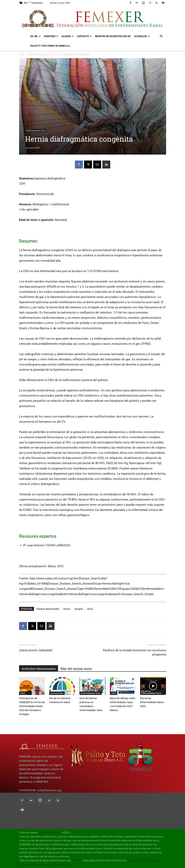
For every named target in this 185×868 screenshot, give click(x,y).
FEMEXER (77, 860)
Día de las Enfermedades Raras (151, 692)
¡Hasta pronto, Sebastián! (36, 650)
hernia (67, 609)
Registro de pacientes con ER (113, 36)
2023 (23, 693)
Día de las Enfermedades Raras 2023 (152, 702)
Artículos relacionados (39, 669)
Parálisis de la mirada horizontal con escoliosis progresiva (135, 652)
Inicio (22, 54)
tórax (90, 609)
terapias (79, 609)
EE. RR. (36, 36)
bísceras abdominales (48, 609)
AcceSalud (142, 36)
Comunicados (57, 693)
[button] (161, 36)
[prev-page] (22, 722)
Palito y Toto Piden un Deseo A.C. (50, 46)
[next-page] (28, 722)
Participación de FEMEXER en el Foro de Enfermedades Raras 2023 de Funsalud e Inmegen (32, 706)
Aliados (68, 36)
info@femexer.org (49, 790)
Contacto (84, 36)
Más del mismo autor (76, 669)
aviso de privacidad (49, 832)
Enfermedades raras (40, 54)
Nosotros (51, 36)
